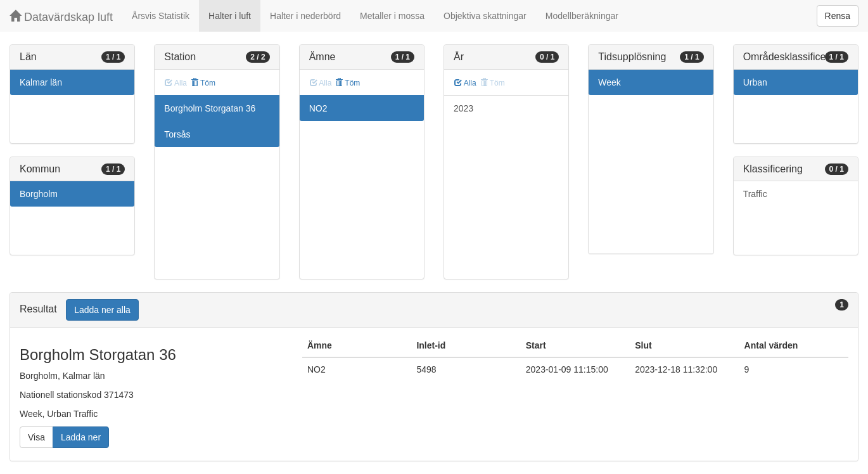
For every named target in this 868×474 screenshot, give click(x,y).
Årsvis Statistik (161, 16)
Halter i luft (230, 16)
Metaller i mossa (392, 16)
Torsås (177, 134)
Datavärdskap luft (61, 17)
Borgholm (39, 194)
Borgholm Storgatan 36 (210, 108)
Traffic (755, 194)
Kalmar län (41, 82)
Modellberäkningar (582, 16)
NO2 (318, 108)
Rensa (838, 16)
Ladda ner (81, 437)
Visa (36, 437)
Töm (203, 83)
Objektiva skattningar (485, 16)
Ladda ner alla (102, 310)
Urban (755, 82)
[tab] (434, 310)
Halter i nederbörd (305, 16)
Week (610, 82)
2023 (463, 108)
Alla (465, 83)
